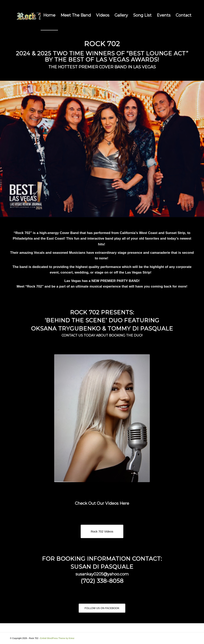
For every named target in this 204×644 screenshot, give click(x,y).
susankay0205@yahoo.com (102, 574)
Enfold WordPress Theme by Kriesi (57, 638)
